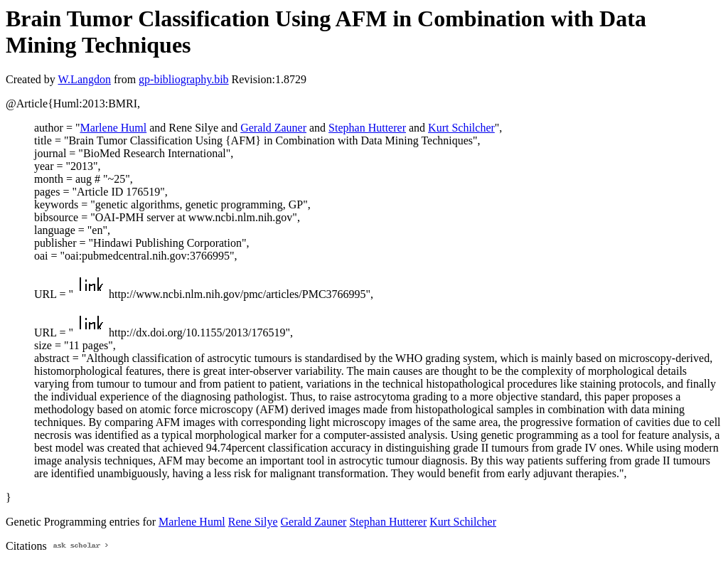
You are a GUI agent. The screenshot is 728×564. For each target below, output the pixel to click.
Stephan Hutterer (367, 128)
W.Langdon (84, 79)
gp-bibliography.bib (184, 79)
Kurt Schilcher (461, 128)
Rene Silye (253, 522)
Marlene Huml (113, 128)
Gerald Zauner (273, 128)
